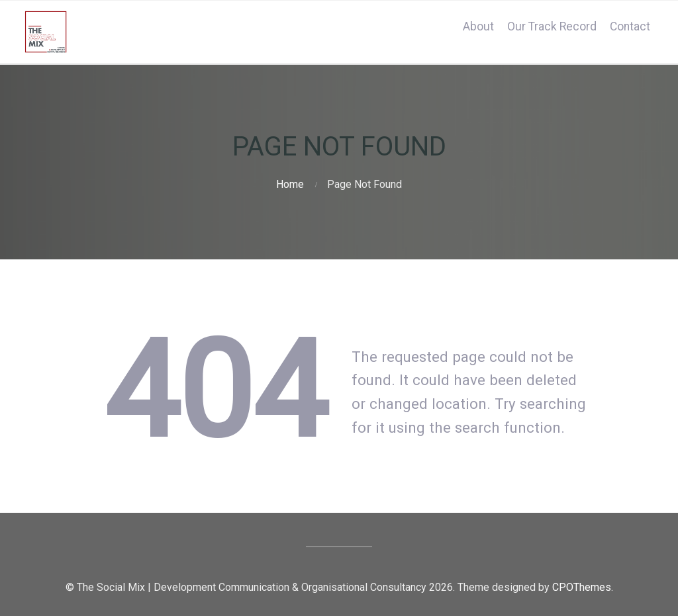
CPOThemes (582, 587)
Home (290, 184)
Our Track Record (552, 26)
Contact (630, 26)
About (478, 26)
